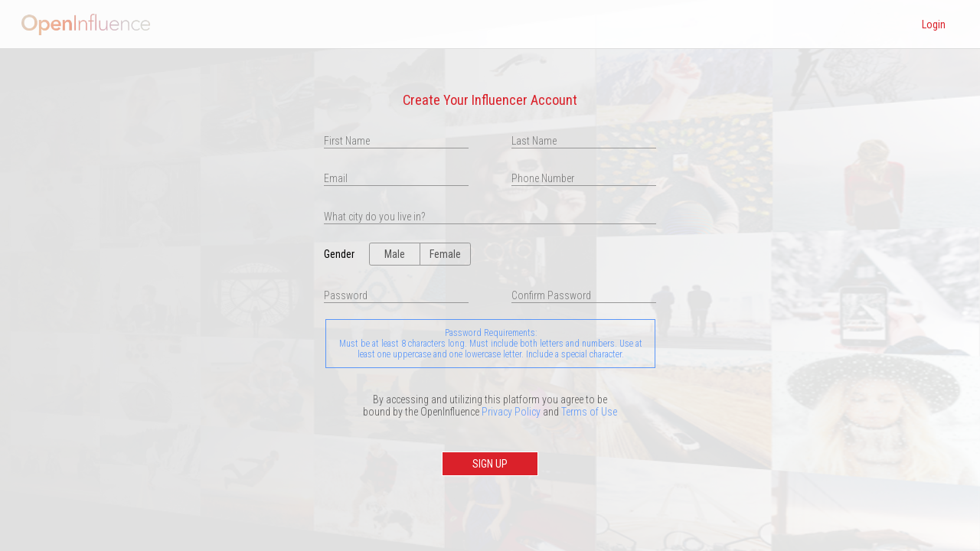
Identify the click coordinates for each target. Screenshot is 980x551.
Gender (332, 254)
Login (934, 24)
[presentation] (490, 217)
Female (445, 254)
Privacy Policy (511, 412)
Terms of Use (589, 412)
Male (395, 254)
